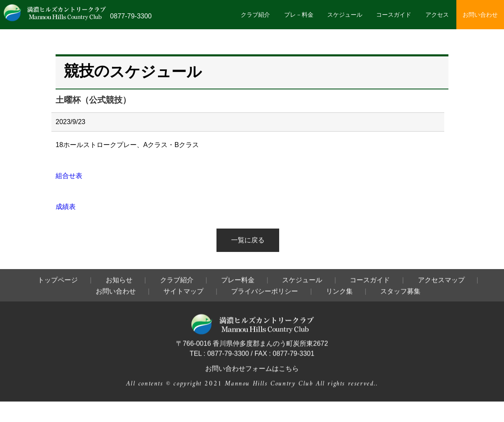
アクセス (437, 15)
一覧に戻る (248, 240)
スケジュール (345, 15)
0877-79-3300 (131, 16)
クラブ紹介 (255, 15)
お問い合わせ (480, 15)
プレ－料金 (299, 15)
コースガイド (394, 15)
